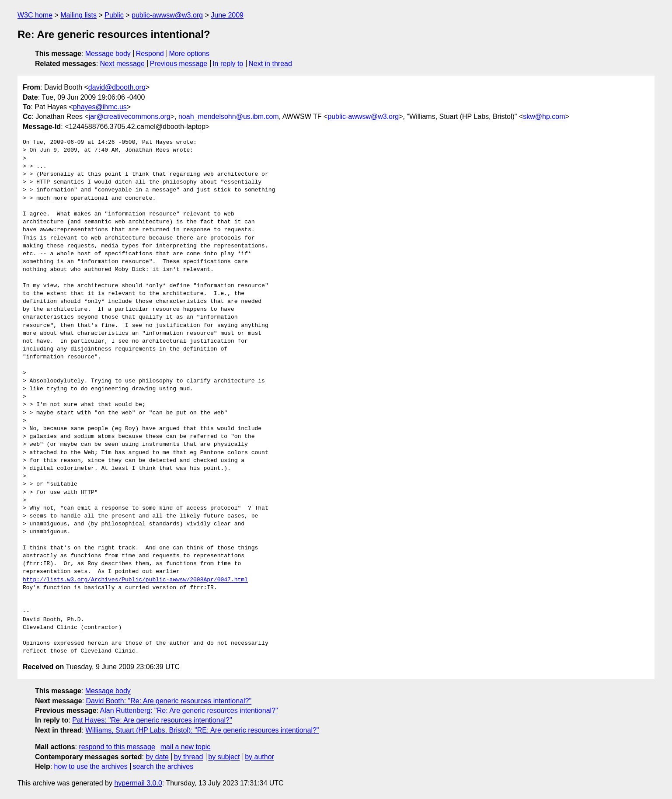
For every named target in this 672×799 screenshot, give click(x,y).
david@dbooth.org (117, 87)
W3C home (35, 15)
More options (190, 54)
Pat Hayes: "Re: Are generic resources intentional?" (152, 720)
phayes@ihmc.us (100, 107)
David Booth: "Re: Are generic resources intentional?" (169, 701)
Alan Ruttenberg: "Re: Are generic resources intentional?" (189, 710)
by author (259, 757)
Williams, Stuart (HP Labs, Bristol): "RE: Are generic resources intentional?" (202, 730)
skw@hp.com (544, 116)
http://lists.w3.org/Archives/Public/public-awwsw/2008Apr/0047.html (135, 580)
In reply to (228, 64)
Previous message (179, 64)
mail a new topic (186, 747)
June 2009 (227, 15)
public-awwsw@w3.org (167, 15)
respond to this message (117, 747)
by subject (224, 757)
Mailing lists (78, 15)
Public (114, 15)
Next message (122, 64)
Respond (150, 54)
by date (157, 757)
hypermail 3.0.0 (138, 783)
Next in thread (270, 64)
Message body (108, 54)
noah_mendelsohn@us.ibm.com (229, 116)
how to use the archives (91, 766)
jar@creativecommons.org (130, 116)
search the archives (163, 766)
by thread (189, 757)
